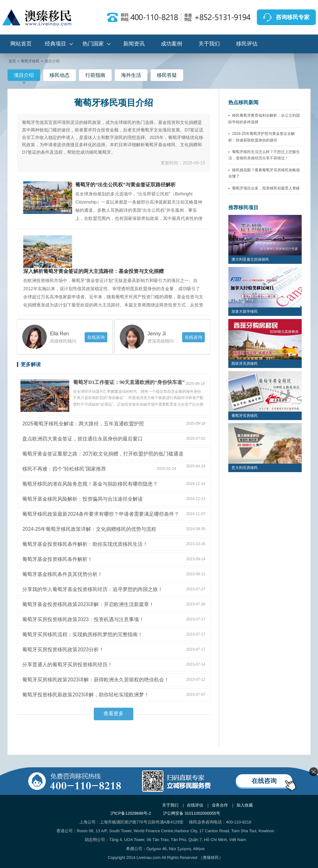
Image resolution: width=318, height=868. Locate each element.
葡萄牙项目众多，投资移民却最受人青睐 (266, 188)
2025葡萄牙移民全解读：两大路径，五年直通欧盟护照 (83, 424)
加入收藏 (245, 805)
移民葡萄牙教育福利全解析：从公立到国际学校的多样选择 (264, 119)
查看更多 (114, 714)
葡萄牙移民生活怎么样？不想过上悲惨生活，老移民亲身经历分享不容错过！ (264, 155)
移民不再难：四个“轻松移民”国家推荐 (64, 469)
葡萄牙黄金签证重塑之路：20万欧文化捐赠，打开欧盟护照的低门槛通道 (103, 454)
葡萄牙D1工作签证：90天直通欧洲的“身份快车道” (129, 382)
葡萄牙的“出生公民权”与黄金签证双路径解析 (125, 185)
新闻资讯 (134, 44)
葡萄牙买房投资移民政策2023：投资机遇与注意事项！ (83, 619)
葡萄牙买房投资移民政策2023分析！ (63, 650)
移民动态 (60, 75)
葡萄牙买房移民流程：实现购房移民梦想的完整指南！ (82, 634)
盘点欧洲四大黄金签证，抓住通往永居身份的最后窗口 (82, 439)
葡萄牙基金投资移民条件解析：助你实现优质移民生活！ (85, 544)
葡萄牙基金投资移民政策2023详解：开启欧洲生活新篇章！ (88, 604)
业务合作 (220, 805)
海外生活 (131, 75)
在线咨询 (96, 337)
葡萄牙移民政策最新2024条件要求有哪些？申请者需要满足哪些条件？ (101, 514)
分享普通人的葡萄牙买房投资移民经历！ (67, 665)
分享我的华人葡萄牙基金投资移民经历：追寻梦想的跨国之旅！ (93, 589)
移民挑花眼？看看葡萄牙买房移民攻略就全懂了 (264, 173)
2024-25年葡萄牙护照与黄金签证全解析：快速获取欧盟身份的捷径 (262, 137)
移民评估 (247, 44)
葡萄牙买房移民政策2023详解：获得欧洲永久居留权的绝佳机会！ (96, 680)
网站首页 (21, 44)
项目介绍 (24, 77)
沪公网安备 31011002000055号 (192, 813)
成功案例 (172, 44)
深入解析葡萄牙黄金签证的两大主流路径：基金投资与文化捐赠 (93, 271)
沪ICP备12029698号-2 (131, 813)
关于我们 (209, 44)
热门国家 (93, 44)
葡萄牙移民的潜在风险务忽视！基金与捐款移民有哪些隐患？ (90, 484)
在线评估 (195, 805)
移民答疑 (167, 75)
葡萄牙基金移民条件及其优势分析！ (62, 574)
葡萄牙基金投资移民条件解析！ (57, 559)
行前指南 (95, 75)
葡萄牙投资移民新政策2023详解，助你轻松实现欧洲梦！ (86, 695)
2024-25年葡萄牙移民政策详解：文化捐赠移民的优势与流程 (89, 529)
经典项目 (56, 44)
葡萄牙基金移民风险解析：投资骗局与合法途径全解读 (82, 499)
